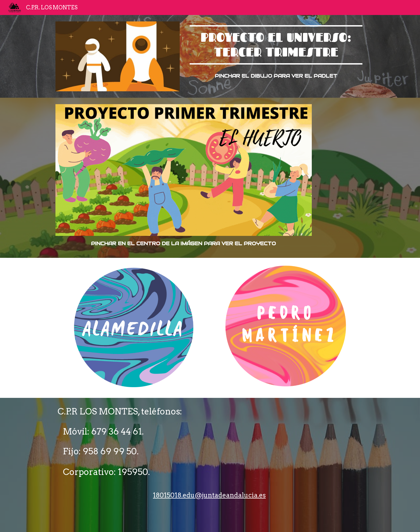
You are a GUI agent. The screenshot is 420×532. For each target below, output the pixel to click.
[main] (276, 45)
